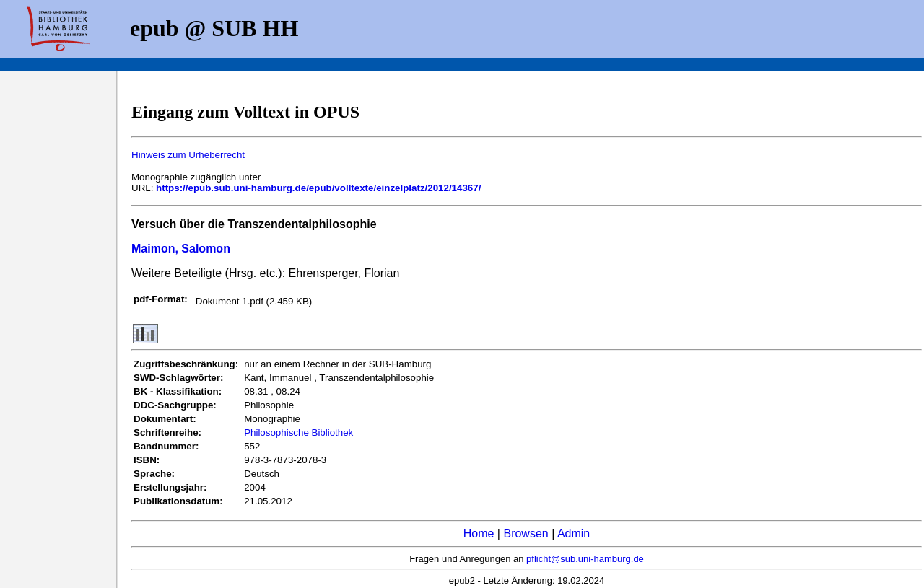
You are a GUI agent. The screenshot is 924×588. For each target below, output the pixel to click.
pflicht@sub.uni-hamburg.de (585, 559)
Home (479, 534)
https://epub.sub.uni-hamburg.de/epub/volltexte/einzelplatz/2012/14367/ (318, 188)
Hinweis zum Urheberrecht (188, 155)
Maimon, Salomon (181, 249)
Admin (574, 534)
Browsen (526, 534)
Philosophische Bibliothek (298, 433)
